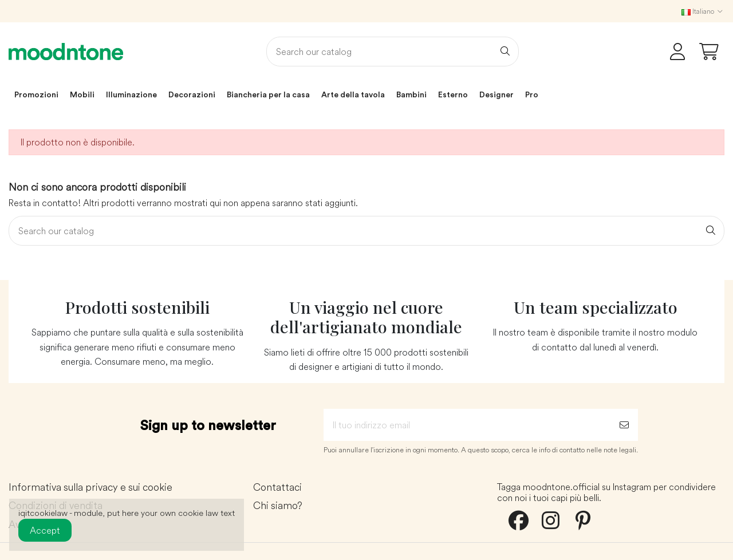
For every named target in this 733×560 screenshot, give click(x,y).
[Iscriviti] (624, 425)
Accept (45, 530)
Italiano (703, 11)
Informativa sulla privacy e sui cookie (90, 488)
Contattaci (277, 488)
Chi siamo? (278, 506)
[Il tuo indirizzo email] (467, 425)
